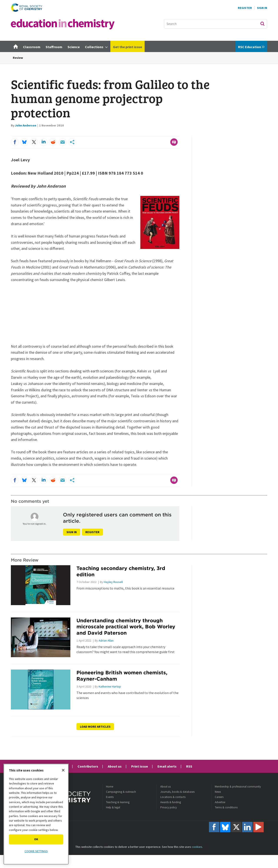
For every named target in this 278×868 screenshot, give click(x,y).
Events (110, 797)
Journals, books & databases (177, 792)
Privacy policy (169, 807)
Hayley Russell (113, 582)
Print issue (140, 766)
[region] (36, 814)
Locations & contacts (173, 797)
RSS (189, 766)
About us (115, 766)
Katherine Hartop (110, 686)
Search (262, 24)
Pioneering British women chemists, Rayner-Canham (122, 676)
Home (110, 787)
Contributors (88, 766)
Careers (219, 797)
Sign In (262, 8)
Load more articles (95, 727)
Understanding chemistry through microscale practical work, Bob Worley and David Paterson (126, 627)
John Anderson (26, 125)
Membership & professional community (238, 787)
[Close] (63, 770)
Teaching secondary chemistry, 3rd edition (121, 571)
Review (18, 58)
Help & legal (113, 807)
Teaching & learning (118, 802)
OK (36, 839)
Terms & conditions (226, 807)
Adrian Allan (106, 640)
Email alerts (167, 766)
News (218, 792)
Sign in (72, 532)
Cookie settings (36, 851)
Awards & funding (171, 802)
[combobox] (216, 24)
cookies (197, 847)
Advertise (220, 802)
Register (245, 8)
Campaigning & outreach (121, 792)
